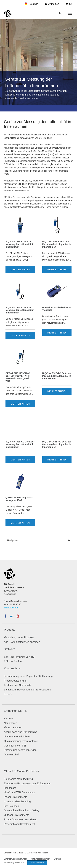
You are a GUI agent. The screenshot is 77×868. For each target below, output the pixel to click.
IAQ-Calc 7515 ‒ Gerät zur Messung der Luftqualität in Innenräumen (20, 244)
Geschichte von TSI (15, 746)
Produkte (10, 630)
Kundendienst (13, 668)
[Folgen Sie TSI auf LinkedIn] (12, 616)
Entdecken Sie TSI (16, 711)
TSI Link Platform (14, 661)
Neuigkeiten (11, 723)
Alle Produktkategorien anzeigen (22, 642)
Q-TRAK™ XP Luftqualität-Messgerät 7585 (19, 499)
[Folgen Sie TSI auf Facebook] (5, 616)
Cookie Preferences (37, 863)
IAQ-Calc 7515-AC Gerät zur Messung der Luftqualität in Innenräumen (57, 376)
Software (10, 649)
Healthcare (10, 788)
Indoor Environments (16, 797)
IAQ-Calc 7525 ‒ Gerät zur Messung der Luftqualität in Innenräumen (57, 244)
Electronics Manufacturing (18, 779)
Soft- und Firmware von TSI (19, 657)
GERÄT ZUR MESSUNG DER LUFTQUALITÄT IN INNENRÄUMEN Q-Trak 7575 (18, 377)
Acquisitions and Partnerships (20, 732)
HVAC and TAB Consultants (19, 792)
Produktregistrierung (15, 681)
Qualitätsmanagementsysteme (21, 741)
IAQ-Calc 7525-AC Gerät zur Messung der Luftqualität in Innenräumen (20, 444)
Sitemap (57, 859)
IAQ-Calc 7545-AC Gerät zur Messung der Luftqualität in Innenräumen (57, 444)
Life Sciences (11, 806)
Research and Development (19, 824)
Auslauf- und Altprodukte (18, 685)
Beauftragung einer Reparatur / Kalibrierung (28, 676)
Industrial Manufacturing (17, 802)
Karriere (8, 719)
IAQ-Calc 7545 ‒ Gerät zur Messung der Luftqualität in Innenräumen (20, 310)
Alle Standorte (11, 608)
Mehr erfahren (20, 270)
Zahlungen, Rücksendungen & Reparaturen (28, 690)
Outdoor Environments (16, 815)
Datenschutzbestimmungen (16, 859)
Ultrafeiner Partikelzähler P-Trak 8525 (57, 309)
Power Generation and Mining (21, 820)
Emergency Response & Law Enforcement (28, 784)
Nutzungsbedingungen (41, 859)
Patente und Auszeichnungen (20, 750)
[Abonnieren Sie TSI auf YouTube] (18, 616)
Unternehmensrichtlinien (17, 737)
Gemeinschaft (12, 755)
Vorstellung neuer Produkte (19, 637)
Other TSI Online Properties (21, 771)
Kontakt (8, 694)
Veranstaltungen (13, 727)
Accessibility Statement (14, 863)
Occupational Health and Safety (22, 810)
